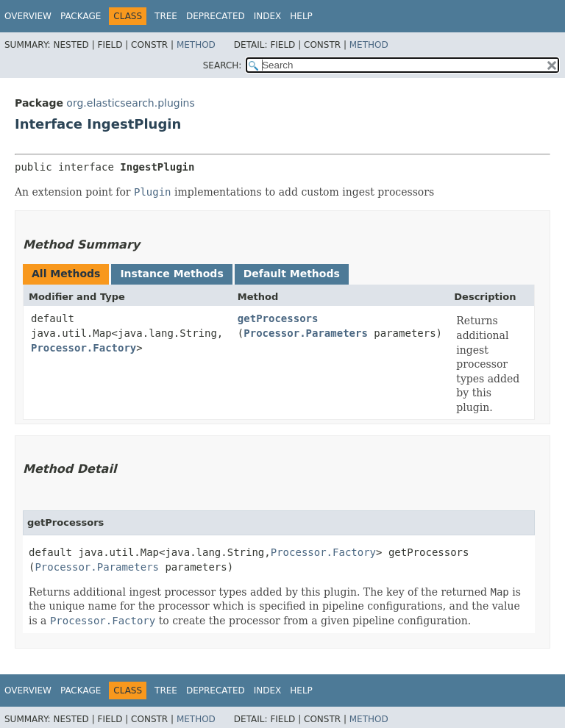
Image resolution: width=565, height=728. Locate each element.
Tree (166, 16)
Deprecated (216, 16)
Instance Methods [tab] (171, 274)
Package (81, 16)
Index (268, 16)
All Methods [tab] (66, 274)
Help (301, 16)
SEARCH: (223, 65)
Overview (28, 16)
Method (196, 45)
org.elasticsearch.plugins (130, 103)
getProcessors (278, 318)
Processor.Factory (83, 348)
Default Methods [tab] (292, 274)
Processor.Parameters (306, 333)
